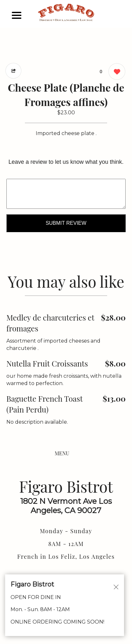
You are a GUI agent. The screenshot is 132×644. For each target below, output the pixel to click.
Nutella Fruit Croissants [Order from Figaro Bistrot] (47, 363)
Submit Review (66, 223)
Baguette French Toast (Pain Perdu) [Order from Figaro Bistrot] (44, 404)
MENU (62, 453)
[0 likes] (115, 72)
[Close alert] (116, 587)
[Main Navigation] (17, 15)
